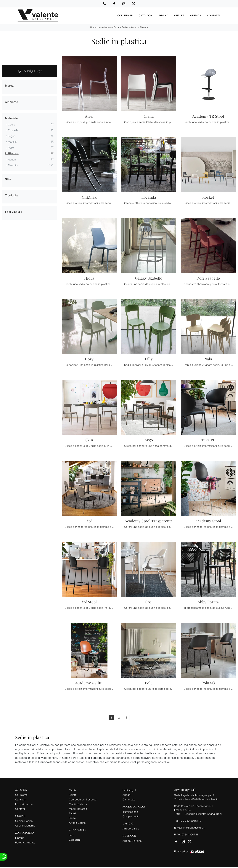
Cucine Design (24, 821)
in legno (10, 136)
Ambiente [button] (12, 102)
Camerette (129, 799)
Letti (72, 835)
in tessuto (11, 165)
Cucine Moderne (25, 825)
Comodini (75, 839)
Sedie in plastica (139, 27)
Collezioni (125, 16)
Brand (164, 16)
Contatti (213, 16)
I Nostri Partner (24, 804)
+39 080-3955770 (190, 820)
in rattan (11, 159)
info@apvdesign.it (194, 827)
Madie (73, 790)
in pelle (9, 147)
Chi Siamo (21, 795)
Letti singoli (129, 790)
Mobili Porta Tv (78, 804)
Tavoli (73, 813)
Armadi (127, 795)
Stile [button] (8, 179)
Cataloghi (146, 16)
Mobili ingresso (78, 809)
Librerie (20, 838)
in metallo (11, 142)
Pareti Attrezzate (25, 842)
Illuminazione (130, 812)
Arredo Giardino (132, 841)
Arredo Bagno (77, 822)
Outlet (179, 16)
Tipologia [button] (11, 195)
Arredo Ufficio (131, 828)
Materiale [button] (11, 118)
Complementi (131, 816)
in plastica (12, 153)
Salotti (73, 795)
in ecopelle (12, 130)
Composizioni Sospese (83, 799)
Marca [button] (9, 86)
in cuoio (10, 124)
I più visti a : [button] (13, 212)
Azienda (196, 16)
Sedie (125, 27)
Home (93, 27)
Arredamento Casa (109, 27)
